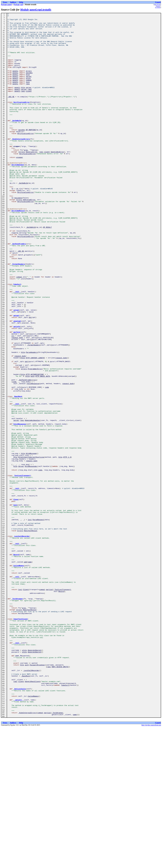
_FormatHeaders (18, 314)
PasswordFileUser (37, 795)
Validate (18, 235)
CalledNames (19, 676)
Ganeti (158, 2)
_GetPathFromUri (19, 290)
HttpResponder (31, 557)
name (30, 672)
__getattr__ (19, 837)
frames (158, 6)
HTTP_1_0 (67, 546)
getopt (16, 376)
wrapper (20, 186)
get (30, 378)
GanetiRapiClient (33, 815)
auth (33, 449)
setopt (16, 370)
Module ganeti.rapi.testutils (36, 10)
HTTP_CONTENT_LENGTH (35, 427)
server (29, 89)
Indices (13, 2)
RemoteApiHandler (33, 502)
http (28, 87)
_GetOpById (16, 142)
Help (21, 2)
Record (16, 663)
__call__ (17, 689)
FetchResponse (33, 458)
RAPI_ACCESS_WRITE (60, 798)
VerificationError (22, 120)
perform (17, 396)
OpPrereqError (29, 237)
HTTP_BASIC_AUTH (43, 449)
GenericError (32, 180)
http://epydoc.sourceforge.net (151, 866)
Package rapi (18, 5)
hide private (157, 4)
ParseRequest (38, 621)
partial (49, 705)
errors (29, 83)
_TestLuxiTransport (22, 568)
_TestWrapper (17, 716)
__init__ (17, 347)
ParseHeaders (32, 420)
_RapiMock (18, 473)
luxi (28, 96)
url (13, 400)
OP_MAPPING (31, 153)
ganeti (15, 83)
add (25, 672)
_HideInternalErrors (21, 164)
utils (28, 91)
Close (16, 597)
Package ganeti (6, 5)
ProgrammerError (35, 440)
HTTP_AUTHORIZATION (35, 447)
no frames (158, 7)
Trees (5, 2)
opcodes (29, 85)
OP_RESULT (47, 270)
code (14, 456)
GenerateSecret (34, 778)
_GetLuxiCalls (20, 824)
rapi (28, 98)
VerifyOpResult (18, 250)
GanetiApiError (57, 180)
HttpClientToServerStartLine (31, 546)
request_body (17, 403)
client (29, 107)
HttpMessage (31, 542)
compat (29, 94)
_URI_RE (11, 114)
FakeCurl (17, 339)
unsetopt (17, 383)
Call (15, 603)
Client (26, 705)
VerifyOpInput (18, 195)
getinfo (17, 389)
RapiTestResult (31, 634)
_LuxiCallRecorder (22, 641)
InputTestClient (21, 740)
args (26, 178)
